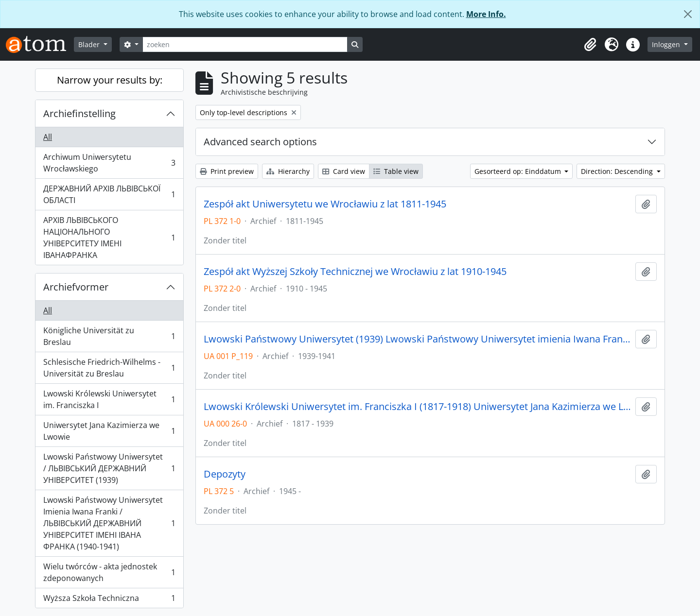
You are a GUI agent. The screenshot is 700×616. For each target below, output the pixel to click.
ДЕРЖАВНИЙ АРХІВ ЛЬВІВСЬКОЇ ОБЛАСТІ (109, 194)
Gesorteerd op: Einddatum (519, 171)
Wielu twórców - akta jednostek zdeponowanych (109, 572)
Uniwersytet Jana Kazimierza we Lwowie (109, 431)
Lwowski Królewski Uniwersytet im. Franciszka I (109, 399)
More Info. (486, 14)
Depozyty (225, 474)
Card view (344, 171)
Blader (90, 44)
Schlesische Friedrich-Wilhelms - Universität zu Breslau (109, 368)
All (48, 137)
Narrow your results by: (110, 80)
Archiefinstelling (79, 113)
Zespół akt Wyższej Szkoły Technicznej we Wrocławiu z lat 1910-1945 (355, 272)
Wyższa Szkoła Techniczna (109, 600)
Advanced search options (260, 142)
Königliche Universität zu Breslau (109, 336)
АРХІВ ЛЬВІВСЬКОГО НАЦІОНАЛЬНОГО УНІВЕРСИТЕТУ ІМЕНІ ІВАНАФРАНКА (109, 238)
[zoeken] (245, 44)
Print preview (227, 171)
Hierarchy (288, 171)
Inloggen (667, 44)
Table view (396, 171)
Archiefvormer (76, 287)
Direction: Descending (618, 171)
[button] (590, 45)
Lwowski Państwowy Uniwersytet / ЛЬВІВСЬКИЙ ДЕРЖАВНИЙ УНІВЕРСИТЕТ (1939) (109, 468)
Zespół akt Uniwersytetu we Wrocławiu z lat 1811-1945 (325, 204)
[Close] (688, 14)
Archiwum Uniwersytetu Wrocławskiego (109, 163)
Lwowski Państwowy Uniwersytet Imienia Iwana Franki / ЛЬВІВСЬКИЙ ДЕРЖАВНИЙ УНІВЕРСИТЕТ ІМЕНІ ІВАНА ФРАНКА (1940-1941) (109, 523)
